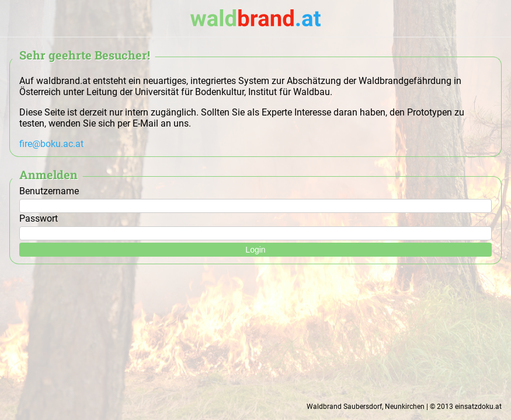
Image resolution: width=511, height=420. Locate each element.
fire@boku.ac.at (51, 144)
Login (255, 250)
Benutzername (255, 197)
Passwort (255, 224)
